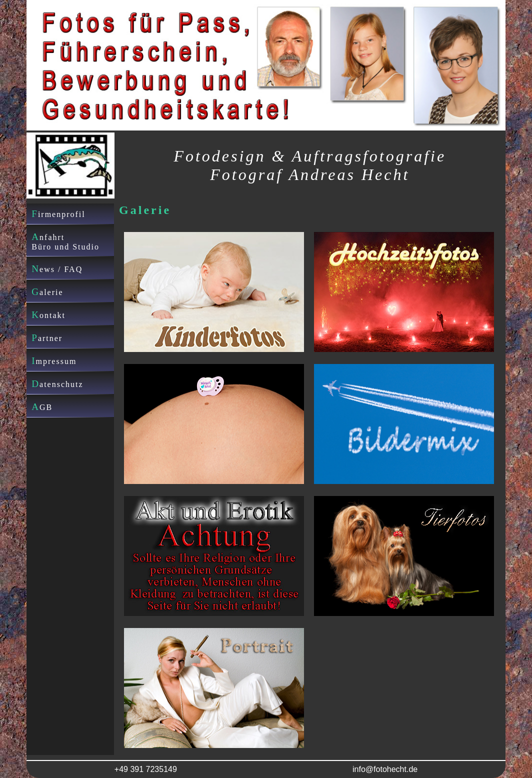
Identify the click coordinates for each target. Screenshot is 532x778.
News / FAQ (57, 269)
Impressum (54, 361)
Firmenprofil (58, 214)
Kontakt (48, 315)
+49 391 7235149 (146, 769)
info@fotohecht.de (385, 769)
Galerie (47, 292)
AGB (42, 407)
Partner (47, 338)
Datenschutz (57, 384)
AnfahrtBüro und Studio (65, 241)
